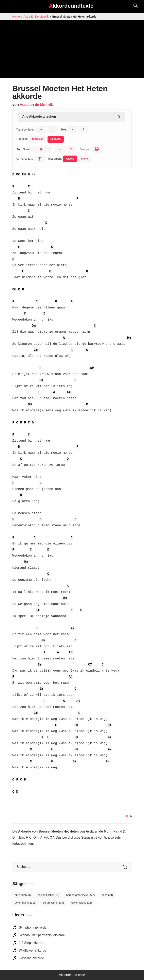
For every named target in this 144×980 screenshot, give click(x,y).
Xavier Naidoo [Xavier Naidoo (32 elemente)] (81, 903)
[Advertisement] (72, 50)
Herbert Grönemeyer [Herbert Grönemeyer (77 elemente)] (80, 895)
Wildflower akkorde (32, 950)
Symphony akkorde (33, 927)
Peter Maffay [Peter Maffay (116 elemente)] (25, 903)
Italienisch (38, 139)
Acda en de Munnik (36, 105)
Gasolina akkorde (31, 958)
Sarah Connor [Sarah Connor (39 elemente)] (53, 903)
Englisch (56, 139)
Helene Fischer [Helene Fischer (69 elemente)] (49, 895)
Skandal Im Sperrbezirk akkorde (42, 935)
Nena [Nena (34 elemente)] (107, 895)
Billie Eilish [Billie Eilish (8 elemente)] (23, 895)
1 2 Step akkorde (31, 943)
